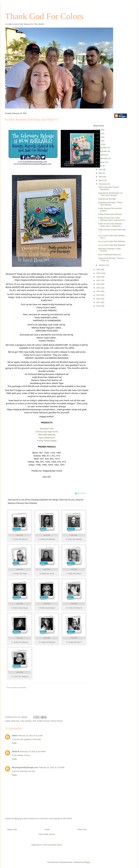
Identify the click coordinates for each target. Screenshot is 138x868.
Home (47, 829)
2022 (99, 141)
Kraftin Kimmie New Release (110, 214)
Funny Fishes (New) (47, 441)
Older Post (82, 829)
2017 (99, 280)
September (103, 158)
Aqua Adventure (47, 438)
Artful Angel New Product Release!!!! (108, 188)
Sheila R (16, 752)
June (101, 169)
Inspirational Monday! (107, 199)
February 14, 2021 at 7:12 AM (30, 736)
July (101, 166)
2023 (99, 137)
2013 (99, 295)
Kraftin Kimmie (43, 721)
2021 (99, 144)
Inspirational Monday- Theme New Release (110, 204)
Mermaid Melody (47, 435)
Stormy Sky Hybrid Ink (47, 431)
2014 (99, 291)
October (102, 155)
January (102, 265)
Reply (14, 743)
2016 (99, 284)
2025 (99, 130)
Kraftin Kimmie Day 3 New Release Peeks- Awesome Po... (112, 219)
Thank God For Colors (44, 16)
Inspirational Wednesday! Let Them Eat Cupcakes (110, 194)
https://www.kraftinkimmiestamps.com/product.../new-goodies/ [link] (47, 280)
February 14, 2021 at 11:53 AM (52, 767)
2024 (99, 133)
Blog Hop (15, 721)
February (103, 184)
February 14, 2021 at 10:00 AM (33, 752)
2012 (99, 299)
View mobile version (47, 834)
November (103, 151)
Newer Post (12, 829)
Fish (34, 721)
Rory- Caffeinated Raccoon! (110, 255)
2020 (99, 270)
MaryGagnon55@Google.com (25, 767)
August (102, 162)
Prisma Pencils (57, 721)
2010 (99, 306)
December (103, 147)
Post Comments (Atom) (52, 845)
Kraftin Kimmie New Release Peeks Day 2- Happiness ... (110, 225)
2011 (99, 302)
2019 (99, 273)
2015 (99, 288)
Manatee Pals (47, 428)
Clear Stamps (26, 721)
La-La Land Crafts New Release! (112, 241)
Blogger (87, 862)
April (101, 177)
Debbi (15, 736)
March (101, 180)
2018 (99, 277)
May (101, 173)
